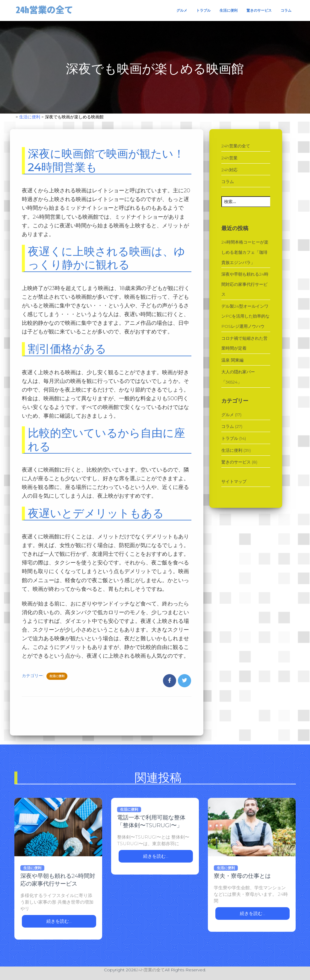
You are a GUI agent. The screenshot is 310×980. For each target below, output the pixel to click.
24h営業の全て (236, 146)
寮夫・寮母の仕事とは (242, 876)
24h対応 (229, 170)
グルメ (182, 10)
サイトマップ (234, 481)
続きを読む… (59, 921)
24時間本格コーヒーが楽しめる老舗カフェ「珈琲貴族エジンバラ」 (245, 252)
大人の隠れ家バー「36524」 (238, 377)
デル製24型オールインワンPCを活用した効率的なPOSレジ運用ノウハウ (245, 316)
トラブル (203, 10)
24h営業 (229, 158)
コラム (286, 10)
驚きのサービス (259, 10)
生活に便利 (229, 10)
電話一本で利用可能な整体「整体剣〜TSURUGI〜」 (151, 821)
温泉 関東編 (232, 360)
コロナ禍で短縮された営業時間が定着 (244, 343)
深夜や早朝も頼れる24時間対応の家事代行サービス (245, 284)
